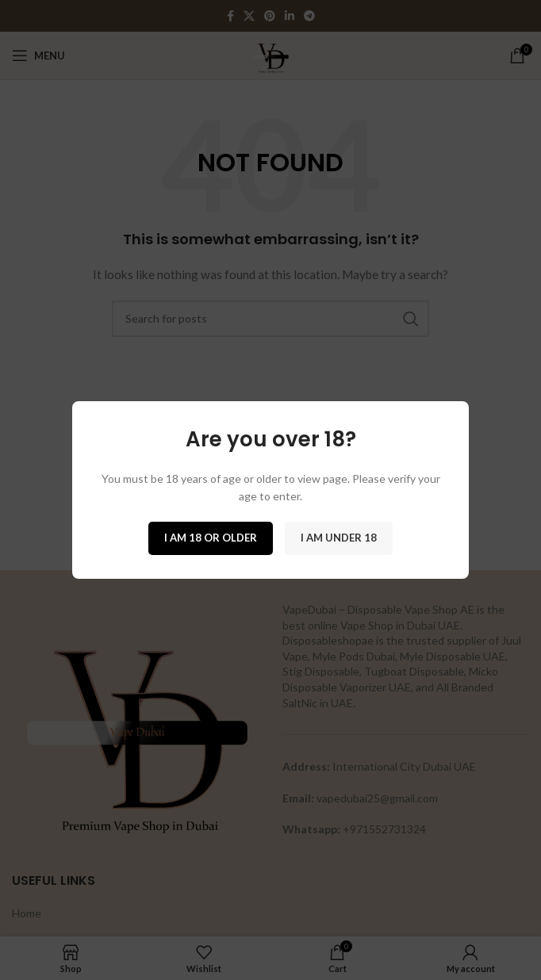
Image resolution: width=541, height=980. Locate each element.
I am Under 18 (339, 538)
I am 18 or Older (211, 538)
